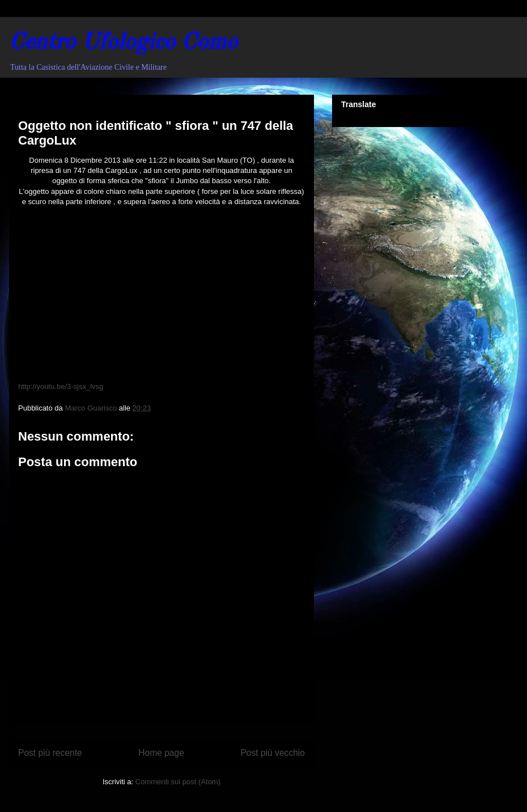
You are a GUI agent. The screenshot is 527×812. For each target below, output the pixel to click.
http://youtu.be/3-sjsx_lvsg (61, 386)
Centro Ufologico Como (123, 43)
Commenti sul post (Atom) (178, 782)
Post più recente (50, 753)
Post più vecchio (273, 753)
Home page (161, 753)
